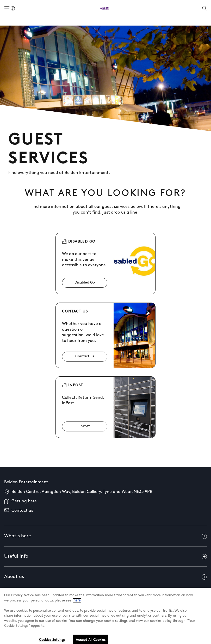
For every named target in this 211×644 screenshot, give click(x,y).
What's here (106, 536)
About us (106, 577)
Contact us (22, 511)
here (77, 604)
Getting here (24, 501)
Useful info (106, 557)
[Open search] (204, 9)
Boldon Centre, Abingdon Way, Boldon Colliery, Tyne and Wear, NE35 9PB (82, 492)
